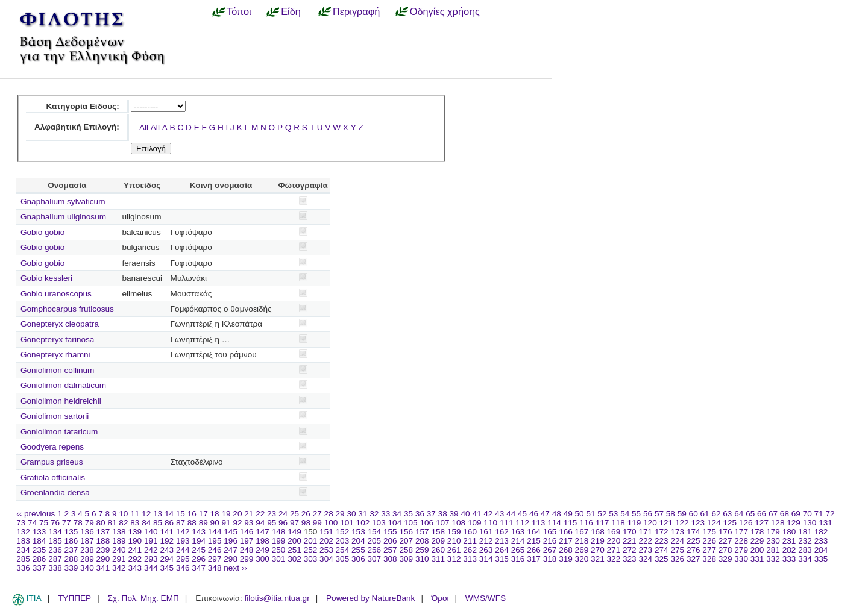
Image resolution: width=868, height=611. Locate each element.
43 (499, 514)
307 (375, 559)
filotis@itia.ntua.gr (277, 598)
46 (534, 514)
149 (294, 532)
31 (363, 514)
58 (671, 514)
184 (39, 541)
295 (183, 559)
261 (454, 550)
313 (470, 559)
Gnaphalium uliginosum (63, 217)
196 (231, 541)
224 (677, 541)
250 (279, 550)
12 (146, 514)
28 (329, 514)
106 (426, 523)
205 (375, 541)
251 (294, 550)
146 (247, 532)
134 (55, 532)
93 (249, 523)
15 (181, 514)
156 (406, 532)
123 (698, 523)
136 (87, 532)
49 (568, 514)
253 (326, 550)
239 (103, 550)
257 (390, 550)
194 (199, 541)
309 (406, 559)
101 (347, 523)
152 (343, 532)
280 (757, 550)
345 (167, 568)
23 (272, 514)
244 (183, 550)
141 (167, 532)
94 (260, 523)
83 (135, 523)
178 (757, 532)
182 (821, 532)
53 (613, 514)
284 (821, 550)
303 (311, 559)
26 (306, 514)
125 (730, 523)
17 (203, 514)
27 (317, 514)
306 (358, 559)
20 (237, 514)
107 (443, 523)
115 (571, 523)
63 (727, 514)
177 (741, 532)
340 (87, 568)
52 (602, 514)
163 (518, 532)
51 (590, 514)
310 (422, 559)
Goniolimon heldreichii (61, 401)
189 (119, 541)
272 (630, 550)
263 (486, 550)
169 (614, 532)
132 (23, 532)
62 (716, 514)
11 (135, 514)
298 (231, 559)
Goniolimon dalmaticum (63, 385)
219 (598, 541)
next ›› (235, 568)
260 (438, 550)
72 (830, 514)
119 (634, 523)
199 (279, 541)
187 (87, 541)
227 (725, 541)
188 (103, 541)
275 (677, 550)
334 (805, 559)
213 (502, 541)
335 (821, 559)
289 (87, 559)
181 (805, 532)
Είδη (291, 11)
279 (741, 550)
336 (23, 568)
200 (294, 541)
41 (476, 514)
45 (522, 514)
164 (534, 532)
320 (582, 559)
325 (662, 559)
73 (21, 523)
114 (554, 523)
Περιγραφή (356, 11)
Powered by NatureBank (370, 598)
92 (237, 523)
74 (32, 523)
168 (598, 532)
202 (326, 541)
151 (326, 532)
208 (422, 541)
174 (693, 532)
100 (331, 523)
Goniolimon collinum (57, 370)
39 (454, 514)
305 (343, 559)
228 (741, 541)
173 (677, 532)
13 (158, 514)
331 (757, 559)
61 (705, 514)
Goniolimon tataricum (59, 432)
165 (550, 532)
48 (557, 514)
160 (470, 532)
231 (789, 541)
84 (146, 523)
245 (199, 550)
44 (511, 514)
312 (454, 559)
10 (123, 514)
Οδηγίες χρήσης (445, 11)
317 (534, 559)
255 (358, 550)
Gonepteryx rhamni (55, 355)
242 (151, 550)
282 (789, 550)
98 (306, 523)
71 (819, 514)
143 (199, 532)
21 (249, 514)
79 (90, 523)
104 (395, 523)
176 (725, 532)
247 (231, 550)
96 (283, 523)
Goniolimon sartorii (55, 416)
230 (773, 541)
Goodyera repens (52, 447)
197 (247, 541)
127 (762, 523)
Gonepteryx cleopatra (60, 324)
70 (807, 514)
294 (167, 559)
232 (805, 541)
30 (351, 514)
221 (630, 541)
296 (199, 559)
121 (666, 523)
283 (805, 550)
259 (422, 550)
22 (260, 514)
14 (169, 514)
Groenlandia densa (55, 493)
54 (625, 514)
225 (693, 541)
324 (645, 559)
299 (247, 559)
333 (789, 559)
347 (199, 568)
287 (55, 559)
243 (167, 550)
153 (358, 532)
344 (151, 568)
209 (438, 541)
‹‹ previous (36, 514)
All (144, 127)
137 (103, 532)
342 (119, 568)
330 (741, 559)
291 (119, 559)
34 (397, 514)
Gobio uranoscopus (56, 294)
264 (502, 550)
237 (71, 550)
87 (181, 523)
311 (438, 559)
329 (725, 559)
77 (67, 523)
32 (374, 514)
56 (648, 514)
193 (183, 541)
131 (826, 523)
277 (709, 550)
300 (263, 559)
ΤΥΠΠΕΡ (74, 598)
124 (714, 523)
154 (375, 532)
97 (294, 523)
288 (71, 559)
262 (470, 550)
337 (39, 568)
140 (151, 532)
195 (215, 541)
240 (119, 550)
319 (566, 559)
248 (247, 550)
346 (183, 568)
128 (778, 523)
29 (340, 514)
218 (582, 541)
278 (725, 550)
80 (101, 523)
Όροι (440, 598)
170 (630, 532)
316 (518, 559)
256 (375, 550)
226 (709, 541)
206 (390, 541)
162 (502, 532)
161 (486, 532)
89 (203, 523)
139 (135, 532)
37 (431, 514)
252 (311, 550)
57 (659, 514)
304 (326, 559)
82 (123, 523)
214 (518, 541)
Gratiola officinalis (53, 478)
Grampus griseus (52, 462)
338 (55, 568)
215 (534, 541)
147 (263, 532)
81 (112, 523)
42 (488, 514)
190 (135, 541)
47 (545, 514)
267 (550, 550)
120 (650, 523)
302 (294, 559)
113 (539, 523)
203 (343, 541)
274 (662, 550)
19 (226, 514)
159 (454, 532)
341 (103, 568)
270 (598, 550)
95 (272, 523)
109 (475, 523)
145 (231, 532)
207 (406, 541)
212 (486, 541)
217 (566, 541)
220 (614, 541)
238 (87, 550)
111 (507, 523)
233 (821, 541)
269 (582, 550)
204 (358, 541)
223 (662, 541)
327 (693, 559)
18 (215, 514)
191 (151, 541)
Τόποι (239, 11)
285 (23, 559)
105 (411, 523)
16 (192, 514)
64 (739, 514)
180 (789, 532)
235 (39, 550)
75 (44, 523)
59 (682, 514)
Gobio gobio (42, 232)
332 (773, 559)
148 (279, 532)
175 (709, 532)
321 (598, 559)
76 (55, 523)
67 (773, 514)
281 (773, 550)
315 (502, 559)
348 (215, 568)
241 (135, 550)
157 (422, 532)
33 (385, 514)
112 (522, 523)
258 (406, 550)
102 (363, 523)
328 (709, 559)
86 (169, 523)
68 (785, 514)
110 (490, 523)
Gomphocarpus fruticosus (67, 309)
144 (215, 532)
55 (636, 514)
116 (586, 523)
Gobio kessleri (46, 278)
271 (614, 550)
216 (550, 541)
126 (746, 523)
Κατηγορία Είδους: (82, 106)
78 (78, 523)
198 (263, 541)
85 (158, 523)
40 (465, 514)
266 (534, 550)
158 (438, 532)
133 (39, 532)
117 (602, 523)
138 (119, 532)
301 (279, 559)
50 (580, 514)
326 (677, 559)
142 (183, 532)
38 (443, 514)
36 (420, 514)
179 (773, 532)
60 (693, 514)
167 (582, 532)
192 (167, 541)
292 (135, 559)
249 (263, 550)
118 (618, 523)
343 (135, 568)
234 (23, 550)
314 (486, 559)
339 (71, 568)
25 (294, 514)
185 (55, 541)
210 (454, 541)
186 (71, 541)
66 (762, 514)
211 (470, 541)
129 (794, 523)
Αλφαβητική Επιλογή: (77, 127)
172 (662, 532)
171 (645, 532)
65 (750, 514)
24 (283, 514)
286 (39, 559)
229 (757, 541)
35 (408, 514)
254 (343, 550)
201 (311, 541)
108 (458, 523)
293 (151, 559)
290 (103, 559)
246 (215, 550)
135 (71, 532)
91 (226, 523)
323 (630, 559)
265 (518, 550)
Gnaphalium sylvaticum (63, 202)
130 (810, 523)
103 (379, 523)
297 (215, 559)
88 (192, 523)
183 (23, 541)
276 (693, 550)
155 (390, 532)
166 (566, 532)
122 (682, 523)
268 (566, 550)
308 (390, 559)
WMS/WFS (486, 598)
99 (317, 523)
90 (215, 523)
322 (614, 559)
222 (645, 541)
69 (796, 514)
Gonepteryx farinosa (57, 340)
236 (55, 550)
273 (645, 550)
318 (550, 559)
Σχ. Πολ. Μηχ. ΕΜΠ (143, 598)
